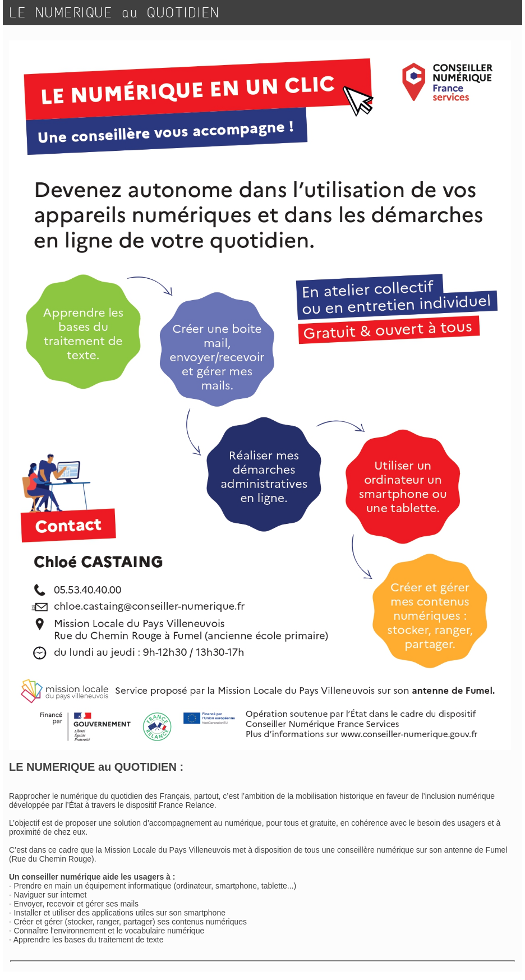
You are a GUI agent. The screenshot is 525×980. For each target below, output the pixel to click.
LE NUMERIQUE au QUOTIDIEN (115, 13)
